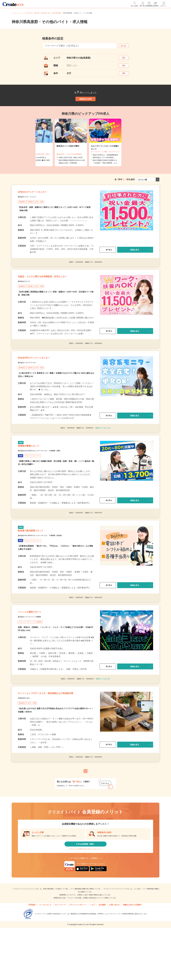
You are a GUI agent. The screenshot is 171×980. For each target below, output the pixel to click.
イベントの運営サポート (36, 652)
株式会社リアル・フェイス (31, 213)
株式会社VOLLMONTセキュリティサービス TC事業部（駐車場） (52, 572)
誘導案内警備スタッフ (34, 476)
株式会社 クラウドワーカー (32, 389)
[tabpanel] (85, 155)
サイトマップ (60, 962)
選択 (126, 59)
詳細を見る (135, 267)
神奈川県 (36, 13)
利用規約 (32, 962)
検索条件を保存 (85, 108)
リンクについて (45, 962)
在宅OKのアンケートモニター (40, 207)
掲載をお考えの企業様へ (133, 962)
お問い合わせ (114, 962)
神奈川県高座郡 (57, 13)
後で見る (108, 267)
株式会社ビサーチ (27, 303)
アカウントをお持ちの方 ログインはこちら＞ (85, 905)
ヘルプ (93, 962)
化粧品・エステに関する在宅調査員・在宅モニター (56, 297)
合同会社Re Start (27, 749)
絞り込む (126, 46)
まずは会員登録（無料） (85, 897)
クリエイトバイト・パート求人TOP (22, 13)
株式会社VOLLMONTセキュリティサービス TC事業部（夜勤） (51, 482)
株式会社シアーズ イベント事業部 (35, 658)
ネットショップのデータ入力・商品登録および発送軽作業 (55, 740)
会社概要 (102, 962)
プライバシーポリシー (78, 962)
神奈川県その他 (46, 13)
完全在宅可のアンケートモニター (43, 383)
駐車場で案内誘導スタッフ (38, 565)
